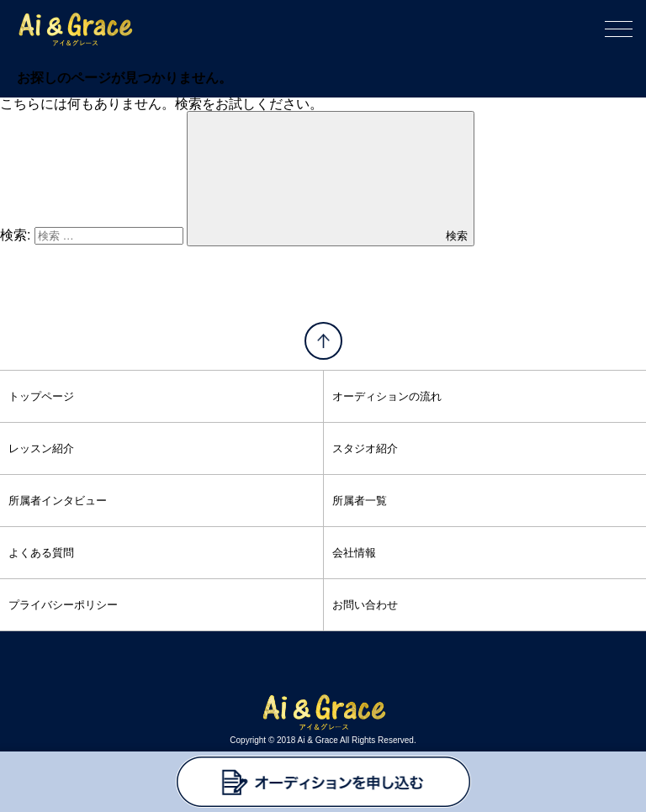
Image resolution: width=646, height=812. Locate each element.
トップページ (41, 396)
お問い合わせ (365, 605)
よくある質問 (41, 553)
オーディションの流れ (387, 396)
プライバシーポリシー (63, 605)
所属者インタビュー (58, 501)
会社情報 (354, 553)
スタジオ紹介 (365, 448)
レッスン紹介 (41, 448)
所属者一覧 (360, 501)
